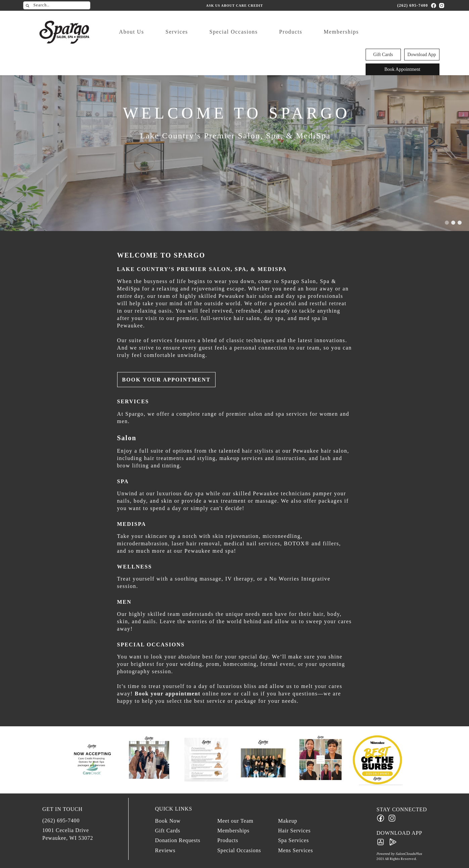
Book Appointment (402, 39)
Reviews (165, 850)
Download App (421, 24)
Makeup (288, 821)
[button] (448, 223)
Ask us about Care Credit (234, 5)
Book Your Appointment (167, 380)
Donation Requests (178, 840)
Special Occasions (221, 32)
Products (278, 32)
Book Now (168, 821)
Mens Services (295, 850)
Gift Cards (383, 24)
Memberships (329, 32)
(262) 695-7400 (413, 5)
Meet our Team (235, 821)
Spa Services (293, 840)
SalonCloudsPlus (409, 854)
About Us (119, 32)
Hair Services (294, 831)
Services (164, 32)
